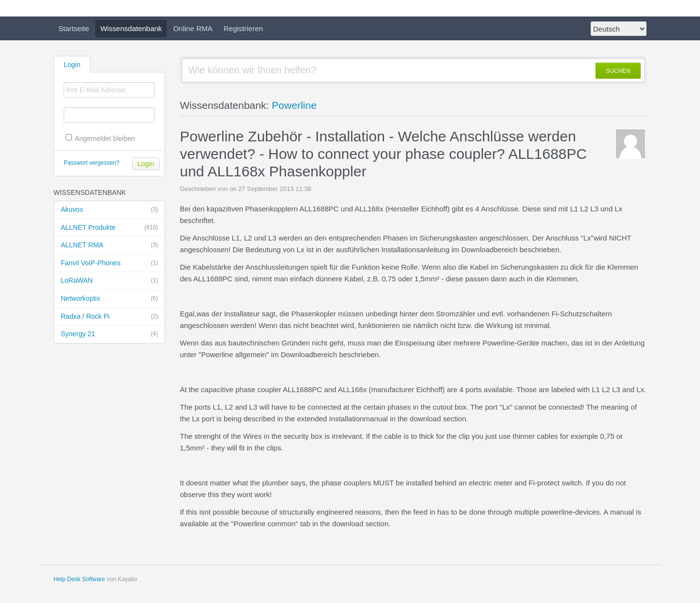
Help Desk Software (79, 579)
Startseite (74, 28)
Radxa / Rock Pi (109, 317)
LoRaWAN (109, 281)
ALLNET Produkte (109, 228)
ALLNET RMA (109, 245)
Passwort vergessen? (92, 163)
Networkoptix (109, 299)
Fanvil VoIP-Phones (109, 263)
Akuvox (109, 210)
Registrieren (243, 28)
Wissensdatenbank (131, 28)
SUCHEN (618, 71)
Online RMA (193, 28)
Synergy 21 (109, 334)
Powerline (294, 105)
